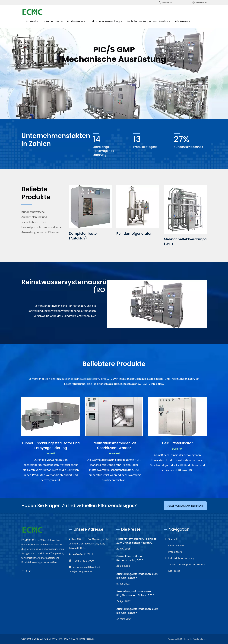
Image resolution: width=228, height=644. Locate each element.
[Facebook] (23, 571)
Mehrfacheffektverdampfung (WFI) (188, 242)
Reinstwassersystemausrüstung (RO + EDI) (73, 286)
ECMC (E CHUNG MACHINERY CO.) (57, 639)
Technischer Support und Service (149, 21)
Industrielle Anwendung (106, 21)
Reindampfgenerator (134, 234)
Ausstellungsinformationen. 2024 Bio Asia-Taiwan (137, 611)
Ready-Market (200, 639)
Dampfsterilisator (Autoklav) (83, 236)
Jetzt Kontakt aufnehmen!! (185, 506)
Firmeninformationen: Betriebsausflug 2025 (130, 558)
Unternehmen (53, 21)
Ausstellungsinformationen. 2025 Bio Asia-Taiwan (137, 576)
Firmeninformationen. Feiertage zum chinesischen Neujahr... (136, 541)
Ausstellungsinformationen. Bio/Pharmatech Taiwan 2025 (135, 593)
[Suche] (160, 2)
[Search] (176, 2)
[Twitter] (26, 571)
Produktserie (76, 21)
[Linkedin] (30, 571)
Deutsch (201, 3)
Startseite (32, 21)
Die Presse (183, 21)
